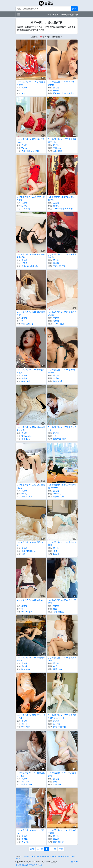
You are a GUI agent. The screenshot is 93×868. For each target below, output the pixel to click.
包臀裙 (56, 497)
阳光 (28, 439)
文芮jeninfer (27, 436)
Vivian (24, 148)
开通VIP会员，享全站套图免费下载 (63, 15)
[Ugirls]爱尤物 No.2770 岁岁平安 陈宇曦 (31, 198)
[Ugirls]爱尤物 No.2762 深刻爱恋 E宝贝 (31, 486)
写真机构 (32, 865)
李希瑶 (56, 839)
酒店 (62, 324)
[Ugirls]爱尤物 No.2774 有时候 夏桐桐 (61, 83)
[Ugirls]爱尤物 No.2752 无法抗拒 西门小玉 (31, 717)
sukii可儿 (57, 724)
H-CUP (25, 612)
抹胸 (60, 151)
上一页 (40, 849)
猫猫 (23, 90)
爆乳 (60, 784)
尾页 (61, 849)
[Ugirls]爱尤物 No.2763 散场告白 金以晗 (62, 371)
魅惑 (55, 842)
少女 (23, 842)
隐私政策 (25, 865)
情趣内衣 (64, 209)
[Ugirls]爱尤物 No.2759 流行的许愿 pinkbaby (62, 486)
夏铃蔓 (24, 666)
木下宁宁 (68, 856)
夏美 (55, 609)
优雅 (64, 439)
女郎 (64, 93)
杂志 (28, 209)
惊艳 (60, 669)
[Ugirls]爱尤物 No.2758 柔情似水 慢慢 (62, 544)
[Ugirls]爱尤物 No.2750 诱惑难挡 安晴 (62, 774)
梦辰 (38, 856)
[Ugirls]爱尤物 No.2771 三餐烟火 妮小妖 (62, 198)
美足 (28, 842)
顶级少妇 (71, 93)
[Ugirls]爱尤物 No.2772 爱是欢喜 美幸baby (62, 141)
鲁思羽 (18, 859)
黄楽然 (56, 206)
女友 (30, 497)
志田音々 (27, 856)
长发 (60, 554)
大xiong (56, 209)
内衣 (28, 669)
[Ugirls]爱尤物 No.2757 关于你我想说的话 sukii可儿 (62, 717)
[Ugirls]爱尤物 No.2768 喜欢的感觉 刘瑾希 (31, 256)
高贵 (23, 439)
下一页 (53, 849)
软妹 (55, 554)
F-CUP (56, 324)
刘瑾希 (24, 263)
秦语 (55, 666)
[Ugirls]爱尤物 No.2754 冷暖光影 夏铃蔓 (31, 659)
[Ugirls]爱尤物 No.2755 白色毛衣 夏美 (62, 601)
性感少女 (30, 151)
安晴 (55, 782)
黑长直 (24, 497)
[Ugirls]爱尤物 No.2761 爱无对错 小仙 (62, 429)
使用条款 (18, 865)
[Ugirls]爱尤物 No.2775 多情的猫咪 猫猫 (31, 83)
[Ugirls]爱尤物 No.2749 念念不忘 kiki (31, 832)
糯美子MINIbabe (29, 551)
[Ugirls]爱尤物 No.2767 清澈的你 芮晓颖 (62, 314)
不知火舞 (57, 266)
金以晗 (56, 378)
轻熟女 (24, 784)
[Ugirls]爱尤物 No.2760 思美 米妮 (30, 544)
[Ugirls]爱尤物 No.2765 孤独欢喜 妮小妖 (31, 371)
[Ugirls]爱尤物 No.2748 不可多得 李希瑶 (62, 832)
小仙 (55, 436)
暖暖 (73, 856)
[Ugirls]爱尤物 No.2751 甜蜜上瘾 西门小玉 (31, 774)
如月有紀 (43, 856)
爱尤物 (24, 88)
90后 (55, 151)
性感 (55, 784)
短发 (23, 93)
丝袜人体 (34, 266)
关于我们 (39, 865)
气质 (64, 266)
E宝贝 (24, 494)
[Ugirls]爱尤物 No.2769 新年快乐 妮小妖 (62, 256)
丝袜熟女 (57, 93)
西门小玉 (25, 724)
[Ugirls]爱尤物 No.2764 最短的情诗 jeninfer (31, 429)
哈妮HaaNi (60, 856)
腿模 (37, 151)
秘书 (55, 727)
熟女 (23, 669)
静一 (23, 321)
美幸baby (57, 148)
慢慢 (55, 551)
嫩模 (55, 669)
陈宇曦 (24, 206)
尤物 (28, 381)
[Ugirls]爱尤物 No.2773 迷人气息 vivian (31, 141)
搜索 (74, 9)
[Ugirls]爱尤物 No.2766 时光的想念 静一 (31, 314)
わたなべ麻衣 (52, 856)
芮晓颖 (56, 321)
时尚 (71, 209)
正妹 (30, 784)
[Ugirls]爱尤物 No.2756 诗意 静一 (30, 601)
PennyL (33, 856)
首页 (32, 849)
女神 (23, 209)
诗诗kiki (25, 839)
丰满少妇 (62, 727)
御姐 (23, 381)
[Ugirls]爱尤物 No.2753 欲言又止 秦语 (62, 659)
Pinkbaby (57, 494)
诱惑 (23, 151)
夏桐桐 (56, 90)
